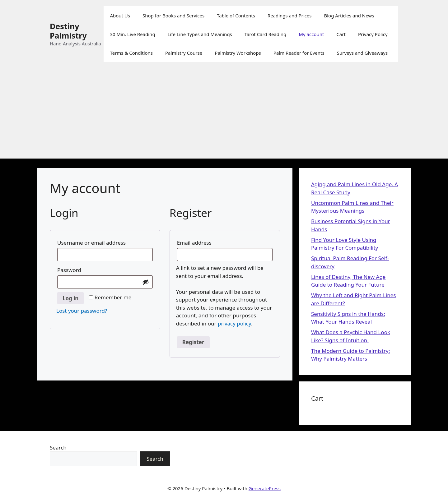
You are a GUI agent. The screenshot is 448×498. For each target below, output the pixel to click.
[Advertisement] (224, 115)
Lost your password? (82, 311)
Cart (341, 34)
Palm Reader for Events (299, 53)
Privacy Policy (373, 34)
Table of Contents (236, 16)
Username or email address (105, 242)
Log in (70, 298)
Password (82, 269)
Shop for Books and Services (173, 16)
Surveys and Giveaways (362, 53)
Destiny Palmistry (68, 31)
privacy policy (234, 323)
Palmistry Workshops (238, 53)
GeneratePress (265, 488)
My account (311, 34)
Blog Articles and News (349, 16)
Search (58, 447)
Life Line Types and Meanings (200, 34)
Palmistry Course (184, 53)
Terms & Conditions (131, 53)
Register (193, 342)
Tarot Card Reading (266, 34)
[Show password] (146, 282)
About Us (120, 16)
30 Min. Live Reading (132, 34)
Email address (208, 242)
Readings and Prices (290, 16)
